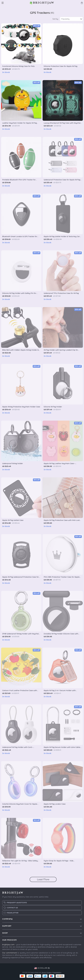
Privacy (49, 972)
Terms (44, 972)
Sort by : (56, 19)
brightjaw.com (8, 945)
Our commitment (10, 953)
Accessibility (57, 972)
